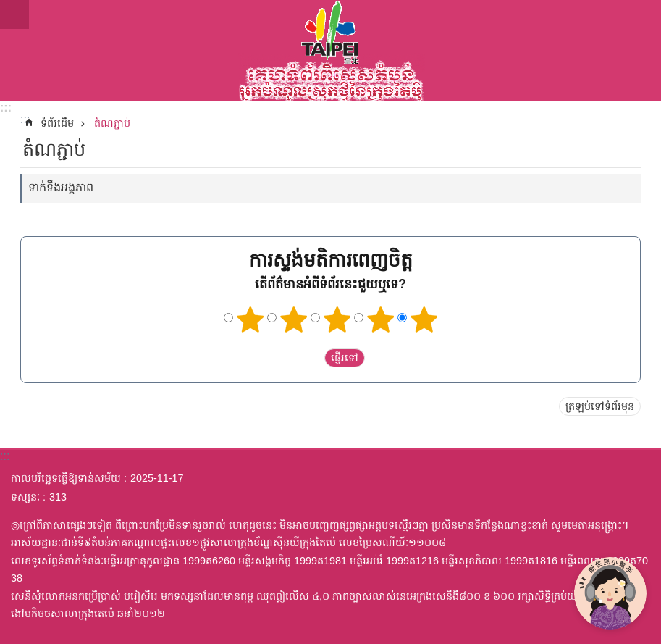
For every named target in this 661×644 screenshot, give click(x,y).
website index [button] (14, 14)
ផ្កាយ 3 (337, 319)
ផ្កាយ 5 (424, 319)
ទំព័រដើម (57, 123)
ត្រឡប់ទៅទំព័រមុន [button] (600, 406)
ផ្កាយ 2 (293, 319)
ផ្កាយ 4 (380, 319)
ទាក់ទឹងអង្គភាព (61, 187)
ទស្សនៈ (25, 497)
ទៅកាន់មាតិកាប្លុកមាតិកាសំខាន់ (8, 8)
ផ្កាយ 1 (250, 319)
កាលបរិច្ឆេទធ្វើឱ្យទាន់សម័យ (66, 478)
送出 (311, 358)
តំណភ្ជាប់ (112, 123)
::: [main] (25, 119)
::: (6, 108)
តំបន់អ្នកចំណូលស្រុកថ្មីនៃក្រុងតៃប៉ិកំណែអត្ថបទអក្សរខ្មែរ (330, 51)
